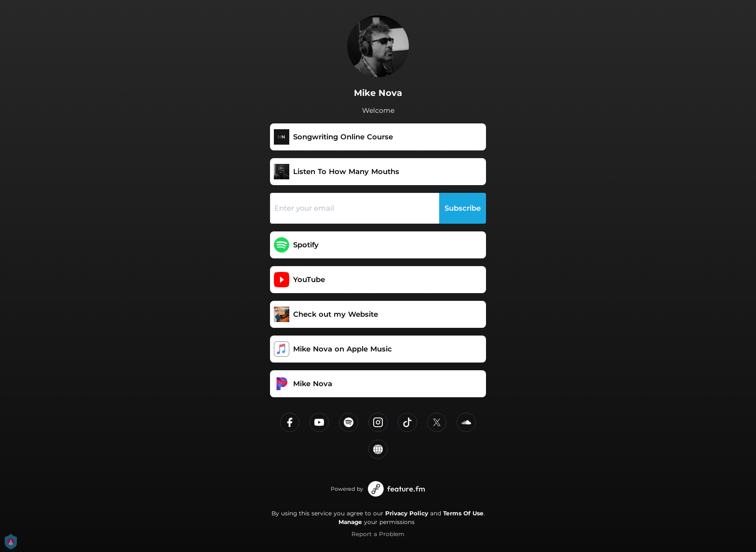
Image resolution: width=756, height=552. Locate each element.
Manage (350, 522)
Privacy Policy (407, 513)
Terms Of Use (463, 513)
